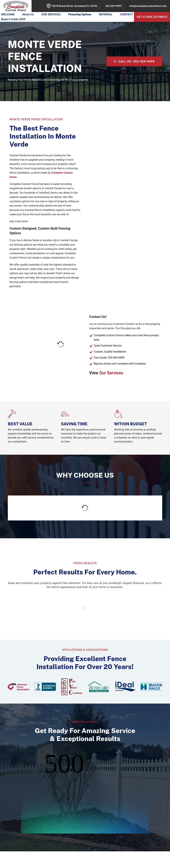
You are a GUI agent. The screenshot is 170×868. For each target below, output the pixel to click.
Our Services (111, 373)
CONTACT (127, 14)
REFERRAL (106, 14)
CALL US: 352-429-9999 (134, 61)
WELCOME (8, 14)
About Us (28, 14)
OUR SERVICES (51, 14)
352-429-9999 (113, 6)
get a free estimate (152, 17)
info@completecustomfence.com (148, 6)
